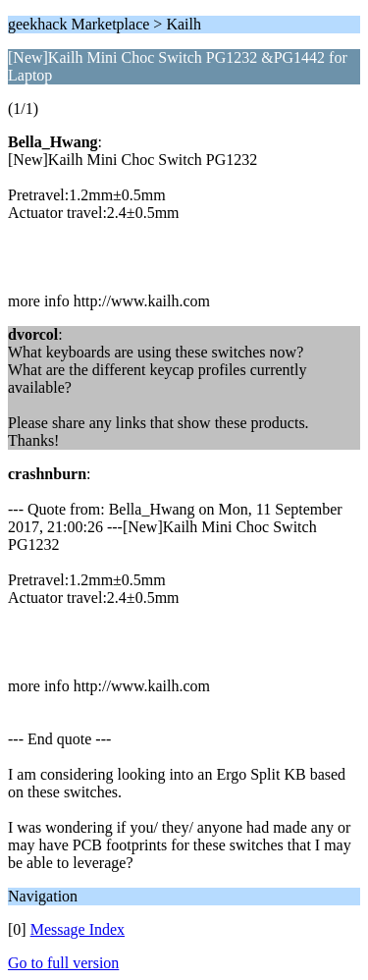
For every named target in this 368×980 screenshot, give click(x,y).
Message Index (78, 929)
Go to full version (63, 963)
